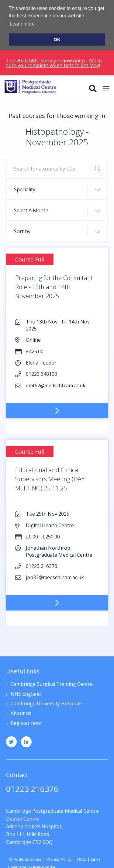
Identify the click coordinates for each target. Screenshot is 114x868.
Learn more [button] (22, 24)
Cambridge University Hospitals (47, 703)
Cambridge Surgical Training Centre (52, 684)
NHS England (26, 693)
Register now (26, 723)
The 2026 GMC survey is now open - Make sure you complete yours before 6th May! (54, 62)
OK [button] (57, 40)
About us (21, 713)
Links (96, 859)
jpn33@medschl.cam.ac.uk (37, 799)
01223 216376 (32, 789)
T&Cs (81, 859)
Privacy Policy (59, 859)
